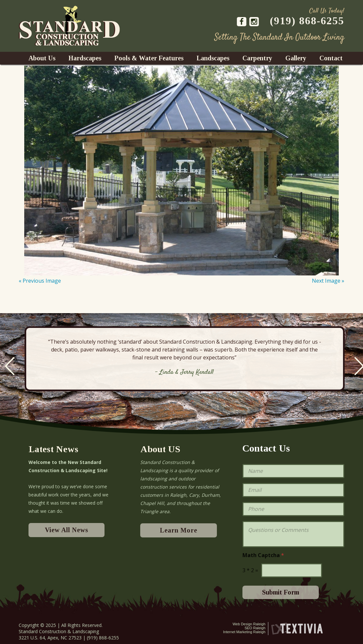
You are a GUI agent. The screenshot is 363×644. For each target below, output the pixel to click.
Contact (331, 58)
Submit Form (281, 592)
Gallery (296, 58)
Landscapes (213, 58)
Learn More (179, 530)
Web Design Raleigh (249, 624)
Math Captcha (263, 555)
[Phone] (293, 509)
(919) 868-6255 (307, 21)
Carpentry (257, 58)
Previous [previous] (10, 366)
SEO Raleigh (255, 628)
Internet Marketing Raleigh (244, 632)
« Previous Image (40, 281)
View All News (67, 530)
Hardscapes (85, 58)
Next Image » (328, 281)
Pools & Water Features (149, 58)
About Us (42, 58)
